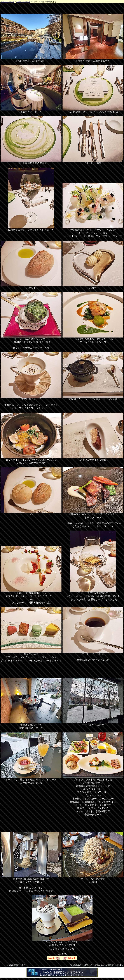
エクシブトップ (23, 2)
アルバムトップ (7, 2)
